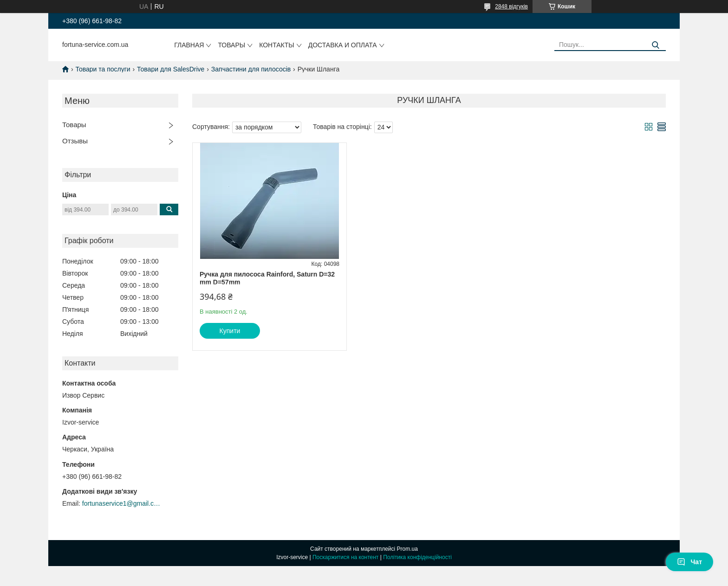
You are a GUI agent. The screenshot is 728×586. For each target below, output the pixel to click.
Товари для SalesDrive (171, 69)
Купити (230, 331)
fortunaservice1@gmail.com (122, 503)
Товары (231, 45)
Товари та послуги (103, 69)
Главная (189, 45)
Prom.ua (407, 549)
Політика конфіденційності (417, 557)
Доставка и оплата (343, 45)
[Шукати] (655, 45)
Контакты (277, 45)
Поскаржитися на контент (345, 557)
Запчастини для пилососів (251, 69)
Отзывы (75, 141)
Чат (689, 562)
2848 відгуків (511, 6)
